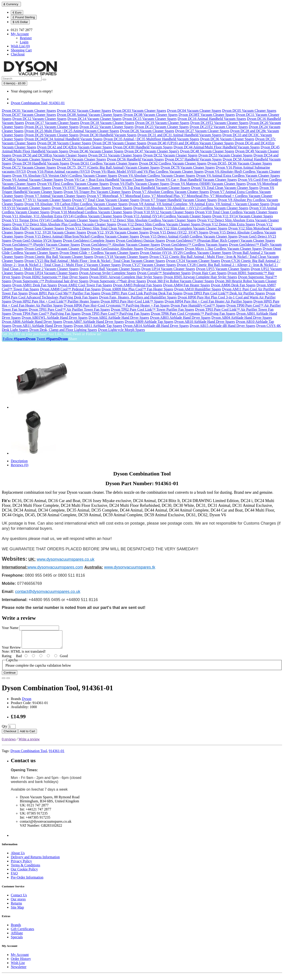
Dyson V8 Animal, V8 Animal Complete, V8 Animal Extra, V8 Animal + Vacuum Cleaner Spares (199, 204)
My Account (20, 958)
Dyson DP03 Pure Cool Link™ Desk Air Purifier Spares (224, 293)
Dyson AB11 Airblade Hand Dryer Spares (43, 326)
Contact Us (19, 899)
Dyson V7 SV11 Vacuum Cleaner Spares (42, 200)
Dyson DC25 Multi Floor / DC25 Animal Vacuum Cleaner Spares (72, 131)
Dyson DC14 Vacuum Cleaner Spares (94, 119)
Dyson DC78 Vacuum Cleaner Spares (188, 167)
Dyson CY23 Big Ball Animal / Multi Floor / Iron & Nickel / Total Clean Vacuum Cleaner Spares (95, 261)
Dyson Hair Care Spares (209, 273)
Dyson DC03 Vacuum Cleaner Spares (139, 111)
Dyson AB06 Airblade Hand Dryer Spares (32, 322)
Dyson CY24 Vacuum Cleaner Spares (193, 261)
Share (73, 339)
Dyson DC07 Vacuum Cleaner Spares (29, 115)
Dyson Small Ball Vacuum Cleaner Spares (110, 269)
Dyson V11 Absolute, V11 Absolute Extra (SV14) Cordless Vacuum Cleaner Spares (62, 216)
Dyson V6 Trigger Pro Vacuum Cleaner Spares (97, 192)
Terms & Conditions (25, 869)
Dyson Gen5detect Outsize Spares (141, 240)
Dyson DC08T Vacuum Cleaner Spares (207, 115)
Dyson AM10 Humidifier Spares (198, 289)
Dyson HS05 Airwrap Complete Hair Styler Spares (200, 277)
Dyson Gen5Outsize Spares (164, 249)
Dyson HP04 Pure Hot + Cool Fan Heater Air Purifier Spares (209, 301)
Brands (16, 928)
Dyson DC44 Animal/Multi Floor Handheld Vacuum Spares (217, 147)
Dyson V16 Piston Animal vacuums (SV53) (59, 171)
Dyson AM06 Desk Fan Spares (233, 285)
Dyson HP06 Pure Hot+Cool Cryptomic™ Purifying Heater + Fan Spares (117, 305)
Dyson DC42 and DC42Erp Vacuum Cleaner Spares (75, 147)
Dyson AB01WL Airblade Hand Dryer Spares (55, 318)
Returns (16, 907)
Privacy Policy (21, 864)
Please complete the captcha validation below (38, 669)
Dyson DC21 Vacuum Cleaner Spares (51, 127)
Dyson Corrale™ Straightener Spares (164, 273)
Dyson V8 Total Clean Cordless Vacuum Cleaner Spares (92, 208)
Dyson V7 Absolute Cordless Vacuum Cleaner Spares (170, 192)
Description (19, 461)
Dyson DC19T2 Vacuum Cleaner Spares (219, 123)
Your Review (11, 651)
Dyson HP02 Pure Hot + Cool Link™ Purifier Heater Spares (56, 301)
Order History (21, 962)
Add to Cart (27, 735)
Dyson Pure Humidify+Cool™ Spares (198, 305)
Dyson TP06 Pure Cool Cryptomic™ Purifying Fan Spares (193, 313)
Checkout (10, 735)
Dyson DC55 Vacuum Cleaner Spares (79, 159)
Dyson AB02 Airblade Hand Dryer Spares (119, 318)
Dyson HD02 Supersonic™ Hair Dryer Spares (55, 277)
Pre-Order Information (27, 881)
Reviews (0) (20, 465)
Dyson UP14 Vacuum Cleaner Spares (168, 269)
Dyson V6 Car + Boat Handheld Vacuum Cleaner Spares (196, 180)
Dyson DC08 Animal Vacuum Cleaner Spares (90, 115)
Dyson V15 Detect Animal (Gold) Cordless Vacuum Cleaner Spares (189, 236)
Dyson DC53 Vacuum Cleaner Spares (226, 155)
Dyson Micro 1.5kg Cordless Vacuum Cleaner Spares (223, 249)
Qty (5, 730)
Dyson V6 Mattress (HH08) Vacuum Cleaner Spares (208, 184)
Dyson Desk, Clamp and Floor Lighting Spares (63, 330)
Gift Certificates (23, 932)
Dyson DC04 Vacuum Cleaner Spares (194, 111)
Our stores (18, 903)
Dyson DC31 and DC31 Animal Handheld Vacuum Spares (179, 135)
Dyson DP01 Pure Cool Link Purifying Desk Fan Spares (142, 293)
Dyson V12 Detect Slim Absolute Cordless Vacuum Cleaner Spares (148, 220)
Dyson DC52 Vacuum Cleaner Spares (170, 155)
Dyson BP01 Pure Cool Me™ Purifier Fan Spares (64, 293)
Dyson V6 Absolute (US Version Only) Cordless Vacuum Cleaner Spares (65, 176)
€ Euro (17, 13)
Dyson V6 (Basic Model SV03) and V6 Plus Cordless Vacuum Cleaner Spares (147, 171)
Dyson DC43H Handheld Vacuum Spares (143, 147)
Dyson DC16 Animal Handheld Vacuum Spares (212, 119)
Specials (17, 940)
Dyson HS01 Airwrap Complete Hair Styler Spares (126, 277)
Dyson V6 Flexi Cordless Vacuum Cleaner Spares (73, 184)
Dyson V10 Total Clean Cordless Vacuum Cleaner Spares (236, 212)
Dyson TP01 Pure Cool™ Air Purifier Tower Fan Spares (69, 309)
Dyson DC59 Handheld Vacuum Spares (41, 163)
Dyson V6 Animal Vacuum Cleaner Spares (33, 180)
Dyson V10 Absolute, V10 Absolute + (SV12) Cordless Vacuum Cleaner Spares (191, 208)
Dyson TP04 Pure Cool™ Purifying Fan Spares (47, 313)
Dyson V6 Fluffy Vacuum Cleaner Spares (140, 184)
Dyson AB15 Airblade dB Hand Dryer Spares (223, 326)
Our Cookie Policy (24, 873)
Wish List (18, 966)
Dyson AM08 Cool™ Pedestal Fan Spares (70, 289)
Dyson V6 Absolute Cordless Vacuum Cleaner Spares (157, 176)
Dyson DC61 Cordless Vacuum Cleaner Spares (104, 163)
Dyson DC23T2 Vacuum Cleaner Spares (219, 127)
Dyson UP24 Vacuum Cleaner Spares (51, 273)
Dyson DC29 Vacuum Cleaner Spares (51, 135)
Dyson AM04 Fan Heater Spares (186, 285)
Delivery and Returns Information (35, 860)
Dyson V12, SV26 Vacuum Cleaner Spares (118, 232)
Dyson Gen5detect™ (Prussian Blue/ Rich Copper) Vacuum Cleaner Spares (220, 240)
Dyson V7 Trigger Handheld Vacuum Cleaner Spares (178, 200)
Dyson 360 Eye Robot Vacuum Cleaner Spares (180, 281)
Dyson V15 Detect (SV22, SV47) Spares (179, 232)
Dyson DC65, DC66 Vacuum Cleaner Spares (240, 163)
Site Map (17, 911)
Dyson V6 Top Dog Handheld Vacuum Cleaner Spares (151, 188)
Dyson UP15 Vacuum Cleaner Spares (223, 269)
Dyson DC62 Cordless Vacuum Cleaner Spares (173, 163)
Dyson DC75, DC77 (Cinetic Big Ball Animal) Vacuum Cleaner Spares (108, 167)
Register (26, 38)
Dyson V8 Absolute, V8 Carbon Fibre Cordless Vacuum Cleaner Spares (76, 204)
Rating (7, 659)
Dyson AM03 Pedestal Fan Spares (138, 285)
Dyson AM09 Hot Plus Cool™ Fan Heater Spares (137, 289)
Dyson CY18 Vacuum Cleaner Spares (122, 257)
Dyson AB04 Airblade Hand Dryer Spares (242, 318)
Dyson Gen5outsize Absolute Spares (117, 249)
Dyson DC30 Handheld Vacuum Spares (108, 135)
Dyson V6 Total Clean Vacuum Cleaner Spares (225, 188)
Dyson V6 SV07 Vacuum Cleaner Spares (82, 188)
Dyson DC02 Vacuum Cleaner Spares (84, 111)
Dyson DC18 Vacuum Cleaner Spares (107, 123)
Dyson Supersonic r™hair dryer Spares (118, 281)
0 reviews (9, 742)
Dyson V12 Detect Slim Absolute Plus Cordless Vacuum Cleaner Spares (64, 224)
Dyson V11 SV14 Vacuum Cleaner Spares (242, 216)
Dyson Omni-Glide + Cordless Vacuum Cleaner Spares (99, 253)
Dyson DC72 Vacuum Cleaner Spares (29, 167)
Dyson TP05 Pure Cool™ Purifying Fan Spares (116, 313)
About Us (18, 856)
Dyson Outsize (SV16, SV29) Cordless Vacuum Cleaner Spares (186, 253)
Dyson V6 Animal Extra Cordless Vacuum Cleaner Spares (238, 176)
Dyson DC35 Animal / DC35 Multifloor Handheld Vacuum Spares (151, 139)
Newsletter (19, 970)
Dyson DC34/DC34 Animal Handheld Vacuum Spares (63, 139)
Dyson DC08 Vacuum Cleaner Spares (151, 115)
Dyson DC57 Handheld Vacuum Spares (193, 159)
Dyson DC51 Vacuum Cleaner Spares (115, 155)
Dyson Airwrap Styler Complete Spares (108, 273)
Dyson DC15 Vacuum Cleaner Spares (150, 119)
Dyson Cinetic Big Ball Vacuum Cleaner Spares (59, 257)
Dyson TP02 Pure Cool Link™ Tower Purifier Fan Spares (152, 309)
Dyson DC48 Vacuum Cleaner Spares (207, 151)
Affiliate (17, 936)
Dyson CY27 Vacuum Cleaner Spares (149, 265)
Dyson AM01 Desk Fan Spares (35, 285)
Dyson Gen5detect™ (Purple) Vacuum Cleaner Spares (41, 244)
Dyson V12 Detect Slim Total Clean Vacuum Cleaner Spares (108, 228)
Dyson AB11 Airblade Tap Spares (98, 326)
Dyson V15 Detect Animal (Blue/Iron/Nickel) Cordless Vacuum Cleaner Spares (82, 236)
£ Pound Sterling (24, 17)
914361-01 (57, 754)
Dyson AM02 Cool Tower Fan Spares (85, 285)
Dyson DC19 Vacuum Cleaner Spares (162, 123)
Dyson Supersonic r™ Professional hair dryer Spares (50, 281)
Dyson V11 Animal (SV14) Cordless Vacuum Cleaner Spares (167, 216)
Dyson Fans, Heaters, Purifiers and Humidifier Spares (138, 297)
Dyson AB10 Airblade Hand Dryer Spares (205, 322)
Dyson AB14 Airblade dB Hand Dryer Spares (156, 326)
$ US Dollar (20, 22)
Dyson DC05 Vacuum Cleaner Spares (249, 111)
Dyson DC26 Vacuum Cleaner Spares (147, 131)
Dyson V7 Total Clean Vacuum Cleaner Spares (106, 200)
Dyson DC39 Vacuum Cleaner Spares (119, 143)
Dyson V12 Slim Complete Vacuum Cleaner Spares (190, 228)
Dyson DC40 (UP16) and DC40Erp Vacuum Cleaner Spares (191, 143)
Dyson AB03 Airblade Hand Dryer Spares (180, 318)
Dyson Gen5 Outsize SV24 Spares (37, 240)
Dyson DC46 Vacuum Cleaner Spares (97, 151)
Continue (10, 676)
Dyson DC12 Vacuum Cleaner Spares (40, 119)
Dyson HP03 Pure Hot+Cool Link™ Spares (132, 301)
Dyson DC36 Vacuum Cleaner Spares (227, 139)
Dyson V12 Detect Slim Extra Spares (228, 224)
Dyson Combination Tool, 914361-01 (38, 103)
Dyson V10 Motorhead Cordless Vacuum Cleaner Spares (92, 212)
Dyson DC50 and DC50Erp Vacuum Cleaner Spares (50, 155)
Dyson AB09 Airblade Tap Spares (149, 322)
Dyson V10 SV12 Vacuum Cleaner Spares (164, 212)
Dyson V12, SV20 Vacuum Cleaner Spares (55, 232)
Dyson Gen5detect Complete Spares (89, 240)
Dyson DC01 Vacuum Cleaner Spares (29, 111)
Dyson (27, 702)
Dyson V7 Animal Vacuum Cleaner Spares (55, 196)
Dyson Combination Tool (29, 754)
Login (24, 42)
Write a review (29, 742)
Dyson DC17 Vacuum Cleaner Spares (52, 123)
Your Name (10, 628)
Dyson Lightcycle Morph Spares (121, 330)
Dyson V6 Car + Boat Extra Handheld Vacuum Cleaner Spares (109, 180)
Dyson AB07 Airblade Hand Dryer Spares (94, 322)
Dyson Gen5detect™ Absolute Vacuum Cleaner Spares (120, 244)
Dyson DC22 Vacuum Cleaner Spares (107, 127)
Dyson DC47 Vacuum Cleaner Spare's (152, 151)
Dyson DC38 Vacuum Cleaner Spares (64, 143)
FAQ (14, 877)
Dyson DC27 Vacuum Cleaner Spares (202, 131)
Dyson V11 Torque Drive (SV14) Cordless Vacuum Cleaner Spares (50, 220)
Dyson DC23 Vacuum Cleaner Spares (162, 127)
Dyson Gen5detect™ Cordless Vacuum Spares (194, 244)
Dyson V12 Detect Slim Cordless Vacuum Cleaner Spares (159, 224)
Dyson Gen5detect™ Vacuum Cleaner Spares (57, 249)
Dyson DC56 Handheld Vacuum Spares (135, 159)
